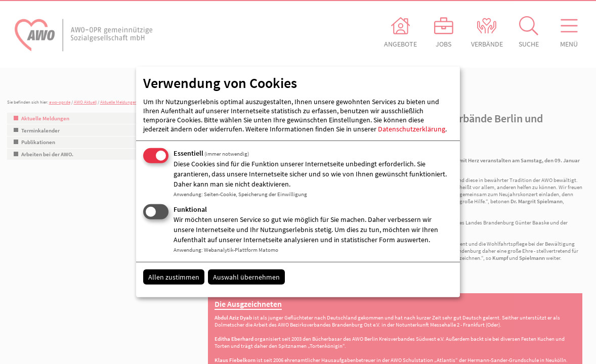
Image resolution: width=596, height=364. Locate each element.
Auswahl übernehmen (246, 277)
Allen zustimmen (174, 277)
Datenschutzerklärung (412, 129)
